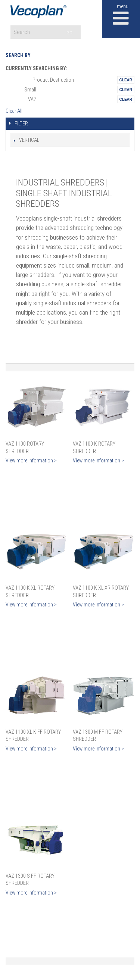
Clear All (14, 111)
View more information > (31, 461)
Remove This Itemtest (126, 80)
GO (69, 33)
